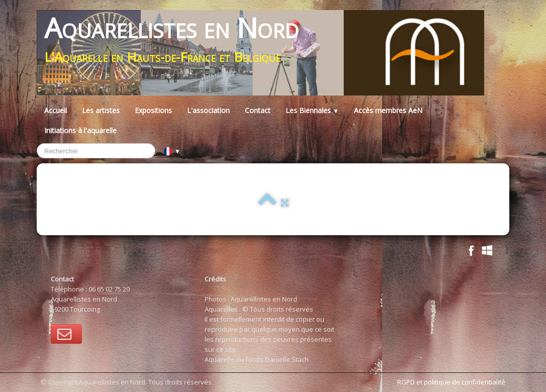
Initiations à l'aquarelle (80, 130)
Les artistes (101, 110)
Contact (258, 110)
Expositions (153, 110)
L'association (208, 110)
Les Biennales (312, 110)
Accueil (56, 110)
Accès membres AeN (388, 110)
